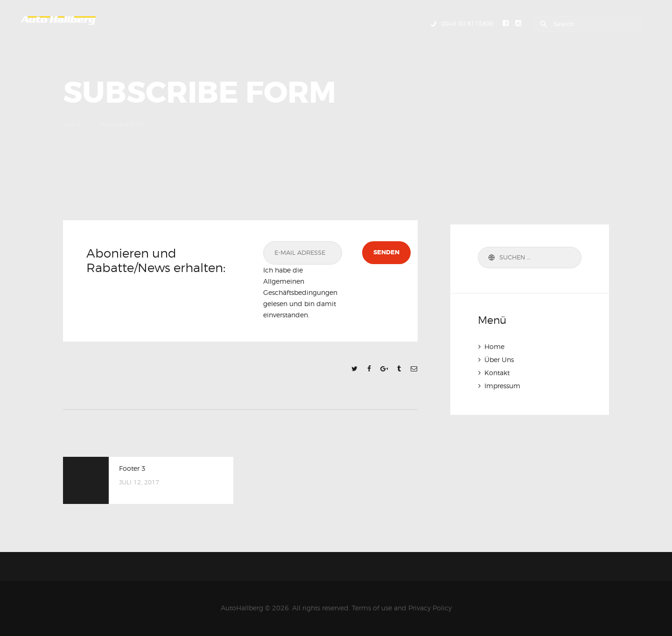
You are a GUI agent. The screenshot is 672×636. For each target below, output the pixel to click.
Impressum (502, 386)
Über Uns (499, 360)
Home (72, 124)
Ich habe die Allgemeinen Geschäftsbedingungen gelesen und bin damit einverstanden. (300, 292)
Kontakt (497, 373)
